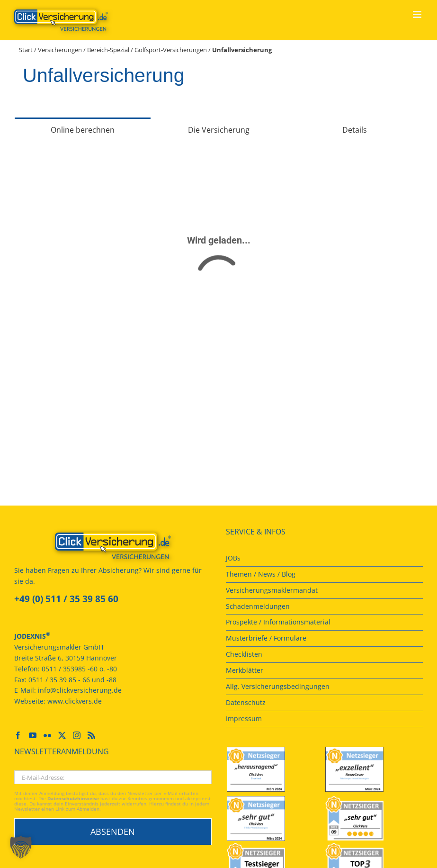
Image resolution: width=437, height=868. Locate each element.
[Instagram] (77, 735)
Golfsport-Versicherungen (171, 50)
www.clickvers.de (75, 701)
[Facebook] (18, 735)
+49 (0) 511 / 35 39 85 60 (66, 599)
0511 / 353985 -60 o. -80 (79, 669)
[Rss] (91, 735)
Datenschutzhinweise (73, 799)
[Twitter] (62, 735)
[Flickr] (47, 735)
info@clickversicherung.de (80, 690)
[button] (21, 847)
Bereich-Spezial (108, 50)
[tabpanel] (218, 286)
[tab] (83, 129)
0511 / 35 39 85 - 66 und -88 (72, 680)
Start (26, 50)
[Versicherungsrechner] (219, 284)
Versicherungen (60, 50)
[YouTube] (33, 735)
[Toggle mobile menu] (418, 14)
